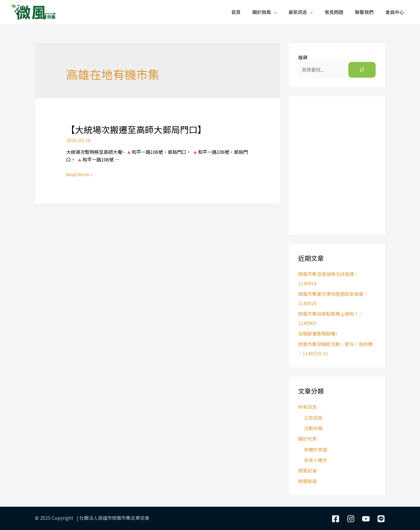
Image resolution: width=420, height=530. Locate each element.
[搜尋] (362, 70)
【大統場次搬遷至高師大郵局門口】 (136, 129)
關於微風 (262, 12)
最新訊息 (298, 12)
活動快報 (313, 428)
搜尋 (303, 57)
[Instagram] (351, 519)
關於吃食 (307, 439)
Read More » (79, 174)
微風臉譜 (307, 481)
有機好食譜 (316, 449)
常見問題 (334, 12)
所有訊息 (307, 407)
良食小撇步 (316, 460)
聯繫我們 (364, 12)
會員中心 (395, 12)
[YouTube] (366, 519)
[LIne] (381, 519)
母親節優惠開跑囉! (318, 333)
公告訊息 (313, 418)
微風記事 (307, 470)
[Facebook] (336, 519)
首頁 (236, 12)
